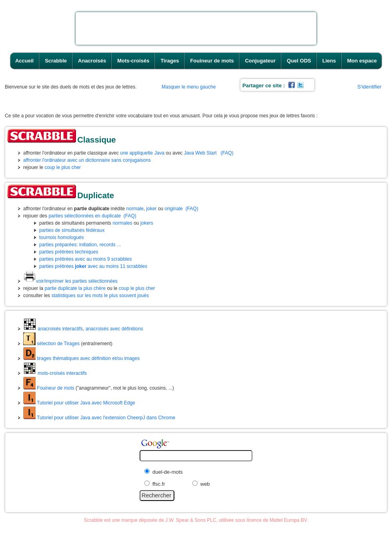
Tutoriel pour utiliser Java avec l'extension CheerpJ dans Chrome (99, 418)
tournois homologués (61, 237)
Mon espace (362, 61)
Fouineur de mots (212, 61)
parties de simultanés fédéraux (72, 230)
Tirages (170, 61)
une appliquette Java (142, 153)
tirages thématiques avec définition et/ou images (81, 358)
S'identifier (369, 87)
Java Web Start (200, 153)
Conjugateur (260, 61)
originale (174, 209)
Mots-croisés (133, 61)
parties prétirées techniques (69, 252)
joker (152, 209)
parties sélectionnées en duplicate (85, 216)
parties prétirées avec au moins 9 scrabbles (85, 259)
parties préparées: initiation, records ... (80, 245)
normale (135, 209)
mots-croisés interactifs (55, 373)
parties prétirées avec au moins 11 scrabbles (93, 266)
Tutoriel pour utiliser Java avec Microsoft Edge (79, 403)
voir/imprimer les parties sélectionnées (70, 281)
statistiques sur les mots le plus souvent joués (100, 296)
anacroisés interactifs (53, 329)
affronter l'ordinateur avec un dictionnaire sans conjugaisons (87, 160)
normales (122, 223)
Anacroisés (92, 61)
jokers (147, 223)
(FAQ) (227, 153)
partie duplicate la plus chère (75, 288)
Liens (329, 61)
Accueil (24, 61)
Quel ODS (299, 61)
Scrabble (56, 61)
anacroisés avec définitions (114, 329)
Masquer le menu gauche (189, 87)
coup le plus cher (63, 167)
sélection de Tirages (51, 344)
